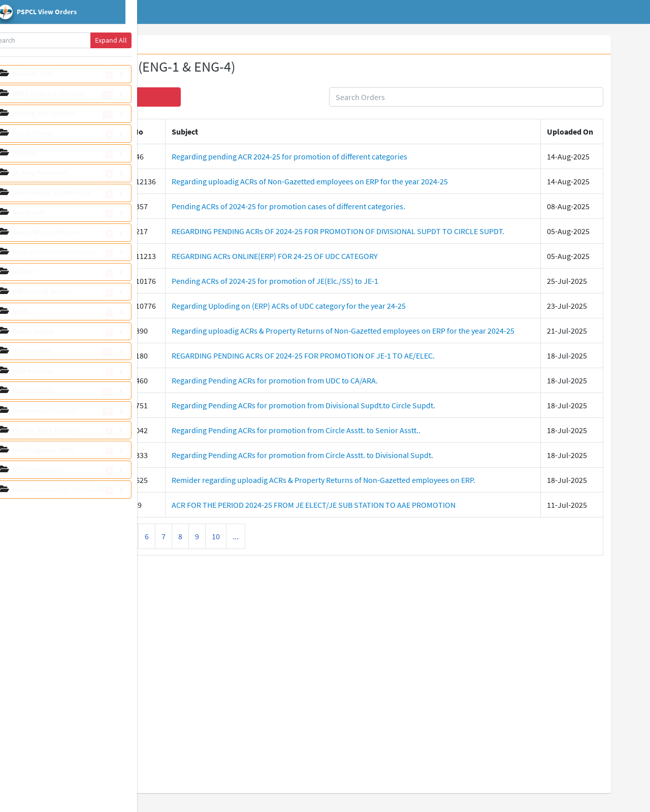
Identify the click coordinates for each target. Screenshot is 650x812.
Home (196, 12)
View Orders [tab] (232, 45)
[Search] (56, 40)
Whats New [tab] (183, 45)
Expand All (126, 40)
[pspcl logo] (76, 12)
